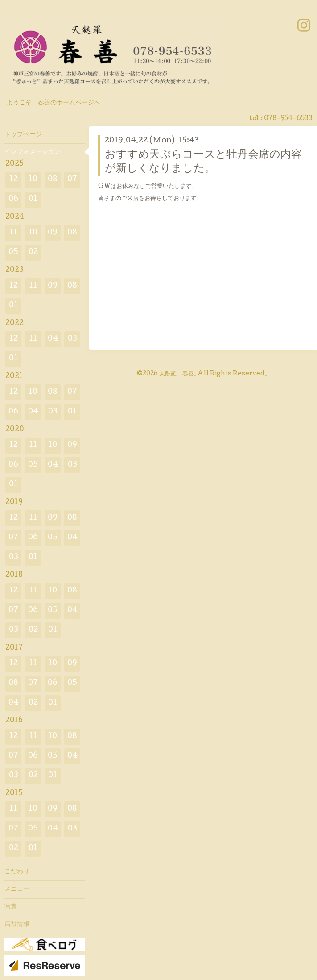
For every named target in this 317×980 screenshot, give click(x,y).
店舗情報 (17, 925)
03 (72, 339)
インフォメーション (33, 152)
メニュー (17, 889)
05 (13, 252)
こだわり (17, 872)
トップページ (23, 135)
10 (33, 180)
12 (14, 180)
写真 (11, 907)
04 (53, 339)
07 (72, 180)
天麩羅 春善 (177, 374)
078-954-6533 (288, 119)
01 (33, 199)
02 (33, 252)
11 (13, 233)
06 (13, 199)
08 (53, 180)
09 (53, 233)
